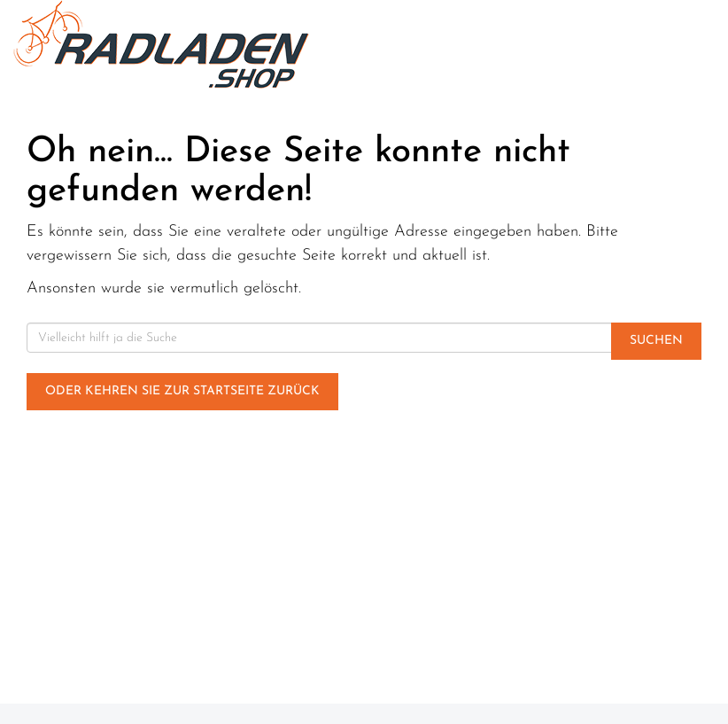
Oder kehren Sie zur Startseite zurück (182, 391)
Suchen (656, 341)
